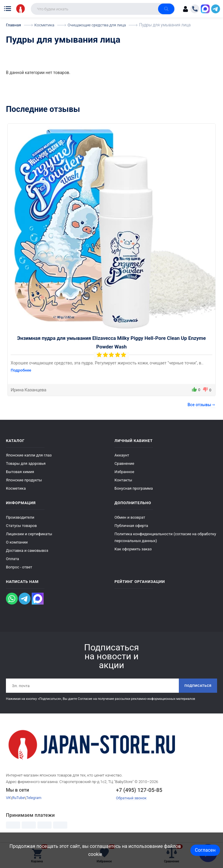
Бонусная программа (134, 488)
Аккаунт (122, 455)
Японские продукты (24, 480)
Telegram (35, 799)
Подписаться (197, 686)
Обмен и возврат (130, 517)
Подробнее (21, 370)
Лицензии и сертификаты (29, 534)
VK (8, 799)
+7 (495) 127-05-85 (139, 791)
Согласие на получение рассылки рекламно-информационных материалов (136, 699)
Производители (20, 517)
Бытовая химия (20, 472)
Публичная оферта (131, 526)
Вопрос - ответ (19, 567)
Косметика (16, 488)
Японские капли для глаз (29, 455)
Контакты (123, 480)
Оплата (12, 559)
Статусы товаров (21, 526)
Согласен (205, 850)
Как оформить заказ (133, 549)
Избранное (124, 472)
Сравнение (124, 463)
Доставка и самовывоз (27, 550)
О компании (17, 542)
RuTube (19, 799)
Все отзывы (202, 405)
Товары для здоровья (26, 463)
